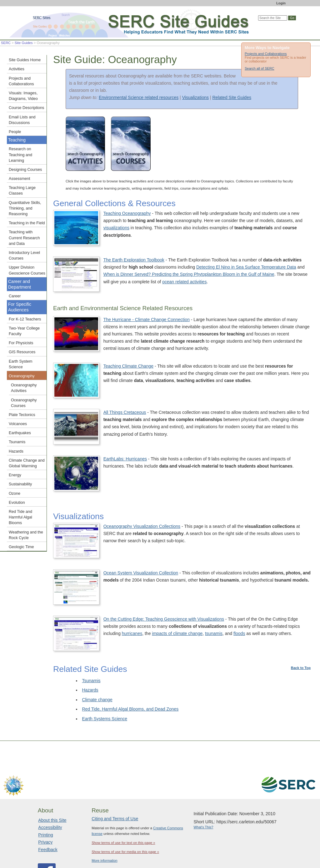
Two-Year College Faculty (24, 331)
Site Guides (24, 43)
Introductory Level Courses (24, 255)
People (15, 132)
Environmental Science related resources (139, 97)
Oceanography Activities (24, 388)
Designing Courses (25, 170)
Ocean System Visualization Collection (241, 521)
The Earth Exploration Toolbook (134, 260)
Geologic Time (21, 547)
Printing (45, 793)
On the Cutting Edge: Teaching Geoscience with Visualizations (280, 568)
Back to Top (301, 626)
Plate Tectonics (22, 415)
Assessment (20, 179)
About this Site (52, 778)
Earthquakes (20, 433)
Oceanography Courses (24, 403)
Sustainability (20, 484)
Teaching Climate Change (178, 360)
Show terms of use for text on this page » (123, 801)
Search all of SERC (260, 68)
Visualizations (195, 97)
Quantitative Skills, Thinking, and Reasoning (25, 208)
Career (15, 296)
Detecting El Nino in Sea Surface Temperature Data (246, 267)
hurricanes (185, 605)
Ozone (15, 494)
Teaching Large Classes (22, 191)
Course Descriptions (26, 108)
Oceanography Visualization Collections (192, 488)
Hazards (90, 648)
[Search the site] (273, 18)
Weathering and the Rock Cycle (26, 535)
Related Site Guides (232, 97)
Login (281, 3)
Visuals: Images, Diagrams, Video (23, 96)
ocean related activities (184, 282)
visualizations (116, 228)
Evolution (17, 503)
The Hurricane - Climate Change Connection (147, 320)
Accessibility (50, 786)
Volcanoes (18, 424)
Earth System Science (21, 364)
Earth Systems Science (105, 677)
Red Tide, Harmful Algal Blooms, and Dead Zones (130, 667)
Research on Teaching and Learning (20, 155)
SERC (6, 43)
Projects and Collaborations (266, 54)
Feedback (48, 807)
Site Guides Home (25, 60)
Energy (15, 475)
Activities (17, 69)
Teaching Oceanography (127, 213)
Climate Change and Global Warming (27, 463)
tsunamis (266, 605)
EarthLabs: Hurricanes (125, 448)
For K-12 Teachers (25, 319)
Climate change (97, 657)
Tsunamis (91, 638)
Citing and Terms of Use (115, 777)
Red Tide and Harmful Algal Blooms (20, 517)
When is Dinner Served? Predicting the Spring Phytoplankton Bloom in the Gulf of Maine (189, 274)
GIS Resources (22, 352)
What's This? (203, 785)
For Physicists (21, 343)
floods (292, 605)
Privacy (45, 800)
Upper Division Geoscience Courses (27, 270)
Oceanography (22, 376)
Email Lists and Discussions (22, 120)
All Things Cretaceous (225, 393)
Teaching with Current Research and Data (24, 238)
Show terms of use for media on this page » (125, 810)
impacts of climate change (230, 605)
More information (105, 819)
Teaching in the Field (27, 223)
